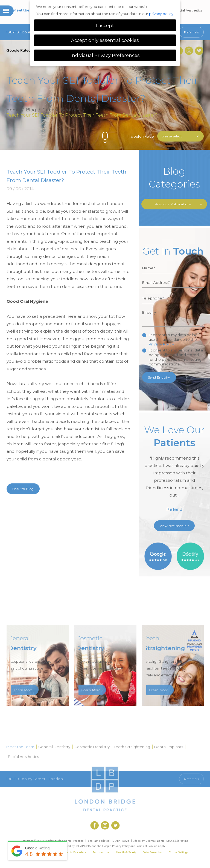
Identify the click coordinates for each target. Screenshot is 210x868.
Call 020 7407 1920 (159, 779)
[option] (174, 471)
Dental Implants (169, 747)
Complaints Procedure (72, 852)
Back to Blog (23, 489)
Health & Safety (126, 852)
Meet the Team (27, 10)
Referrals (191, 32)
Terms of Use (101, 852)
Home (13, 110)
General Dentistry (62, 110)
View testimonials (174, 526)
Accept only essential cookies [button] (105, 40)
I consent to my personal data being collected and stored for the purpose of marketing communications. (176, 357)
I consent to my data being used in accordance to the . (173, 339)
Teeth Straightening (132, 747)
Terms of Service (147, 846)
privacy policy (161, 14)
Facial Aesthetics (189, 10)
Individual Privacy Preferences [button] (105, 55)
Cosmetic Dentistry (92, 747)
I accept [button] (105, 25)
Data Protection (152, 852)
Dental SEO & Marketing (173, 841)
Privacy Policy (161, 344)
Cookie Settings (179, 852)
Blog (31, 110)
